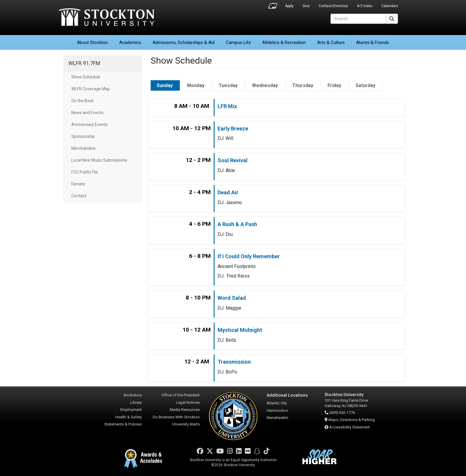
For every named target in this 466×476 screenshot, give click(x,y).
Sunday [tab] (165, 85)
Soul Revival (233, 160)
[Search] (358, 19)
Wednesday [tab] (266, 85)
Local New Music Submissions (99, 160)
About (92, 42)
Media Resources (185, 410)
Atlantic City (277, 403)
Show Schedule (86, 77)
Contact (79, 196)
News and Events (87, 113)
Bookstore (133, 395)
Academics (130, 42)
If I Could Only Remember (249, 256)
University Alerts (186, 424)
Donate (78, 184)
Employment (131, 410)
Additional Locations (287, 395)
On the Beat (82, 101)
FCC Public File (85, 172)
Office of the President (181, 395)
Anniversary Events (89, 124)
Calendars (390, 6)
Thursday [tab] (303, 85)
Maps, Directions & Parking (352, 420)
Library (136, 402)
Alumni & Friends (373, 42)
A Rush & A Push (237, 224)
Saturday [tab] (366, 85)
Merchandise (84, 148)
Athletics (284, 42)
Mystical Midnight (240, 330)
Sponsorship (83, 136)
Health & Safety (129, 417)
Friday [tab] (335, 85)
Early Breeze (233, 129)
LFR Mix (227, 106)
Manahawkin (277, 418)
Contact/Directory (333, 6)
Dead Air (228, 192)
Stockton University (107, 18)
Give (306, 6)
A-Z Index (365, 6)
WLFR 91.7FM (84, 63)
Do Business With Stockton (176, 417)
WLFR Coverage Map (91, 89)
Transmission (234, 362)
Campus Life (238, 42)
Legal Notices (188, 402)
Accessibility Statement (349, 427)
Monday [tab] (196, 85)
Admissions (184, 42)
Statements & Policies (123, 424)
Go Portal (273, 4)
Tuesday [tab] (229, 85)
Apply (289, 6)
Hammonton (277, 410)
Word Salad (232, 298)
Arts (331, 42)
